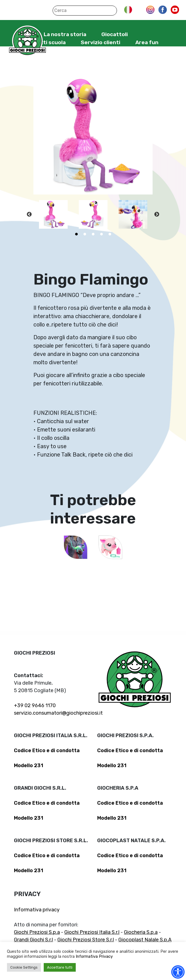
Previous (29, 215)
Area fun (147, 42)
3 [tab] (93, 234)
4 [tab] (101, 234)
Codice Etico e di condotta (47, 750)
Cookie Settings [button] (24, 967)
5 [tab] (110, 234)
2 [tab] (85, 234)
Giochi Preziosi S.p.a (37, 932)
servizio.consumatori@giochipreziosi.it (58, 713)
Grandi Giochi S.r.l (33, 940)
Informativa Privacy (94, 956)
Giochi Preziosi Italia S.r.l (92, 932)
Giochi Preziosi (27, 41)
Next (157, 215)
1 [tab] (76, 234)
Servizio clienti (101, 42)
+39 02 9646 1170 (35, 705)
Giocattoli (115, 34)
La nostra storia (65, 34)
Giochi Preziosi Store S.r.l (86, 940)
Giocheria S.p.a (141, 932)
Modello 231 (29, 765)
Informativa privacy (37, 910)
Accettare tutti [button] (60, 967)
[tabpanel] (53, 214)
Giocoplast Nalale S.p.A (145, 940)
